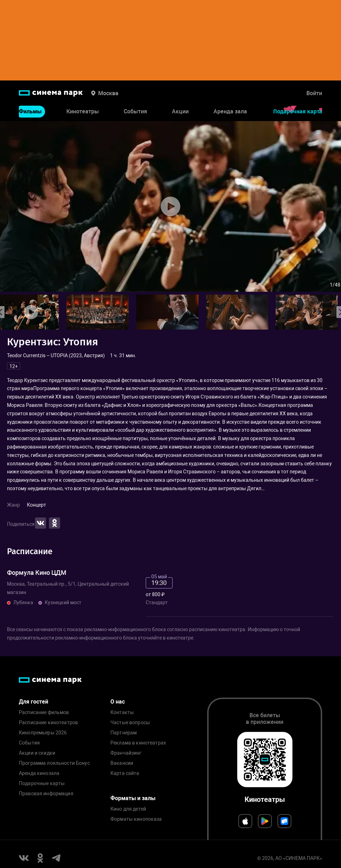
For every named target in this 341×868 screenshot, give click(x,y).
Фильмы (30, 111)
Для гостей (34, 702)
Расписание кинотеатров (48, 723)
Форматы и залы (133, 798)
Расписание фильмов (44, 712)
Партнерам (124, 733)
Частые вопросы (130, 723)
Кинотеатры (83, 111)
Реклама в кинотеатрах (138, 743)
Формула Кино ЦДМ (37, 573)
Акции (180, 111)
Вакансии (122, 763)
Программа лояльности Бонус (54, 763)
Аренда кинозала (39, 773)
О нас (118, 702)
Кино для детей (128, 809)
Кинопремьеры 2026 (43, 733)
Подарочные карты (42, 784)
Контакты (122, 712)
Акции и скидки (37, 753)
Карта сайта (125, 773)
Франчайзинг (126, 753)
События (135, 111)
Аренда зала (230, 111)
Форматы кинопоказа (136, 819)
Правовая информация (46, 794)
